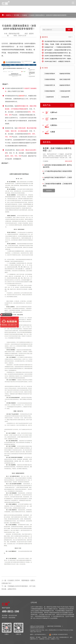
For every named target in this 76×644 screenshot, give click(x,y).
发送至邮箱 (12, 618)
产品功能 (44, 637)
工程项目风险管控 (50, 91)
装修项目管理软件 (65, 85)
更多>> (71, 37)
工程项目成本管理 (65, 91)
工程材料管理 (50, 97)
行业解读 (24, 15)
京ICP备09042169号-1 (40, 634)
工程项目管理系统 (50, 79)
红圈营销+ (54, 125)
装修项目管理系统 (65, 74)
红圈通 (53, 132)
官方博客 (17, 15)
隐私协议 (32, 637)
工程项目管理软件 (50, 74)
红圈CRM (54, 119)
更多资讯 (49, 190)
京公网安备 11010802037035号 (58, 634)
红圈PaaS (54, 112)
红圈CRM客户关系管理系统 (54, 626)
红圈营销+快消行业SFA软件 (37, 628)
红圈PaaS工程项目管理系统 (37, 626)
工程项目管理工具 (50, 85)
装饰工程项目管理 (65, 79)
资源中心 (9, 15)
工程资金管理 (65, 97)
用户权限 (38, 637)
